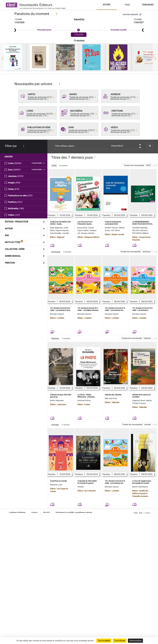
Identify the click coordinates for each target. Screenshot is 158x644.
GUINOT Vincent (112, 228)
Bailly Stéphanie (57, 228)
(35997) (17, 170)
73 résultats (79, 41)
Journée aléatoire (132, 14)
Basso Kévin (83, 228)
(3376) (20, 176)
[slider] (79, 30)
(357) (30, 195)
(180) (21, 208)
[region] (79, 58)
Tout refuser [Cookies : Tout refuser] (120, 641)
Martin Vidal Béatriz (140, 487)
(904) (18, 183)
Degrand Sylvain (62, 230)
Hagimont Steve (139, 400)
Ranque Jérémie (88, 233)
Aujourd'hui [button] (79, 19)
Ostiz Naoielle (56, 233)
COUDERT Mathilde (140, 228)
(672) (17, 189)
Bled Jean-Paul (111, 398)
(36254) (18, 163)
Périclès (80, 487)
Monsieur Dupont (57, 314)
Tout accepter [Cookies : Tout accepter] (104, 641)
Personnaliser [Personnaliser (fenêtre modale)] (135, 641)
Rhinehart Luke (56, 485)
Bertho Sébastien (57, 400)
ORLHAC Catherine (140, 230)
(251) (20, 202)
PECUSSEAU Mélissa (140, 233)
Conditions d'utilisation (17, 512)
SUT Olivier (116, 230)
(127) (17, 215)
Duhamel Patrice (84, 400)
